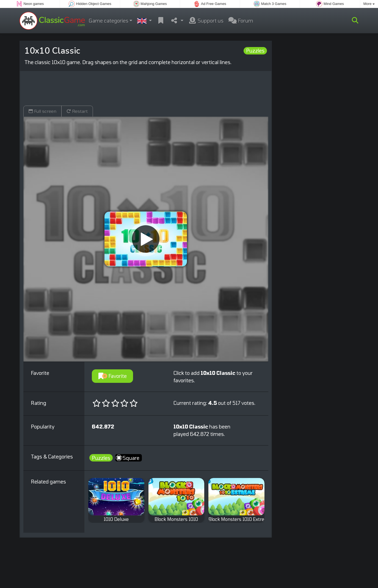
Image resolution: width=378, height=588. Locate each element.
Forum (241, 21)
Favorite (113, 376)
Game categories (109, 21)
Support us (206, 21)
